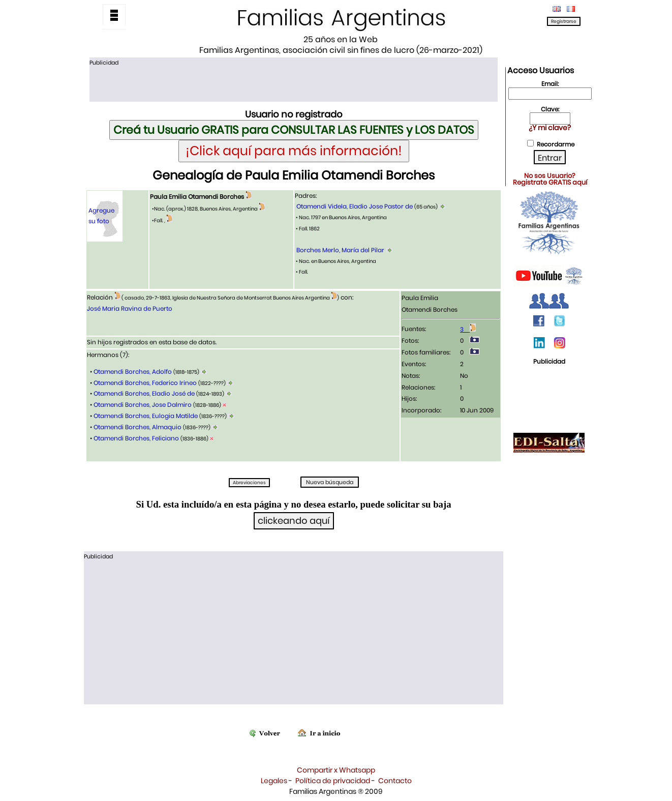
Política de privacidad (333, 781)
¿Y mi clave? (550, 128)
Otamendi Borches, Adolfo (133, 372)
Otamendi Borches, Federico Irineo (145, 383)
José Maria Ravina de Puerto (130, 308)
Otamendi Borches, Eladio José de (144, 393)
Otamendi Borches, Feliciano (136, 438)
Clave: (550, 109)
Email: (550, 84)
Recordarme (556, 144)
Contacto (395, 781)
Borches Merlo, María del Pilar (340, 250)
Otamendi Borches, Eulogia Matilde (146, 416)
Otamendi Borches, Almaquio (138, 427)
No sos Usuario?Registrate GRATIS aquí (550, 179)
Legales (274, 781)
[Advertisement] (293, 83)
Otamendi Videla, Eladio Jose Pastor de (355, 206)
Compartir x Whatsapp (336, 770)
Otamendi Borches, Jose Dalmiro (143, 405)
